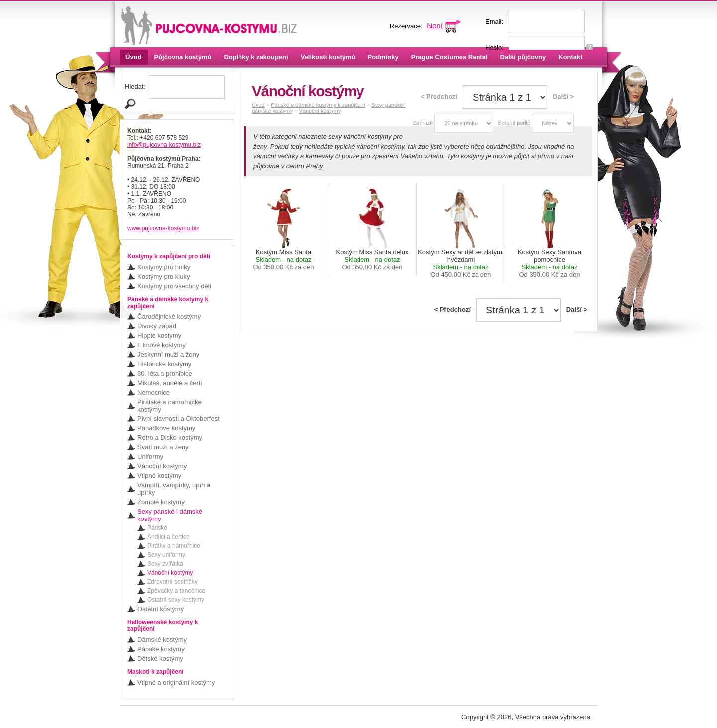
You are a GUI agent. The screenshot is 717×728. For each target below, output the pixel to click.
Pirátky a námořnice (174, 546)
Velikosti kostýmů (328, 57)
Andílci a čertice (169, 537)
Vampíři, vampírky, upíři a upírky (174, 489)
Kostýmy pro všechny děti (174, 286)
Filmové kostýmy (162, 345)
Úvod (134, 57)
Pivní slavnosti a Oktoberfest (179, 419)
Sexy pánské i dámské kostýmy (170, 515)
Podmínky (383, 57)
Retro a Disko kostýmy (170, 438)
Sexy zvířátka (165, 564)
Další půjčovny (523, 57)
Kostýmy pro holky (164, 267)
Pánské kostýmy (161, 649)
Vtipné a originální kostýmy (176, 682)
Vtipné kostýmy (159, 475)
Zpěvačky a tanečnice (176, 591)
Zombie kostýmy (161, 502)
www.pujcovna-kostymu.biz (163, 228)
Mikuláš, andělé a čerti (170, 383)
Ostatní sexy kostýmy (176, 600)
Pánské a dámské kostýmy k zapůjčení (318, 105)
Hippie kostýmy (159, 336)
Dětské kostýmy (160, 659)
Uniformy (150, 457)
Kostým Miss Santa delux (372, 260)
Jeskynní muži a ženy (168, 355)
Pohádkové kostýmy (166, 428)
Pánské (157, 528)
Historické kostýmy (164, 364)
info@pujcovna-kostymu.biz (164, 145)
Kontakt (570, 57)
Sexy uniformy (166, 555)
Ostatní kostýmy (161, 609)
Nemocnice (154, 392)
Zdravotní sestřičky (173, 582)
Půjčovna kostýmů (183, 57)
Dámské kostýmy (162, 640)
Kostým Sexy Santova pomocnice (549, 263)
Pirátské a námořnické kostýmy (170, 406)
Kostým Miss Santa (283, 260)
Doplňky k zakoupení (256, 57)
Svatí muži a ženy (163, 447)
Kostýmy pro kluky (164, 276)
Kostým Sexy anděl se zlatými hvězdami (461, 263)
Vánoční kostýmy (162, 466)
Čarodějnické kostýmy (169, 317)
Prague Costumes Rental (450, 57)
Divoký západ (157, 326)
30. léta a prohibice (165, 373)
